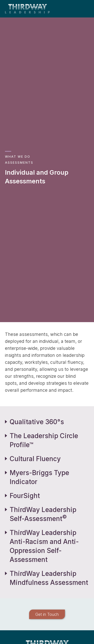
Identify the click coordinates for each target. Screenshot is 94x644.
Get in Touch (47, 614)
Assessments (19, 163)
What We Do (18, 157)
